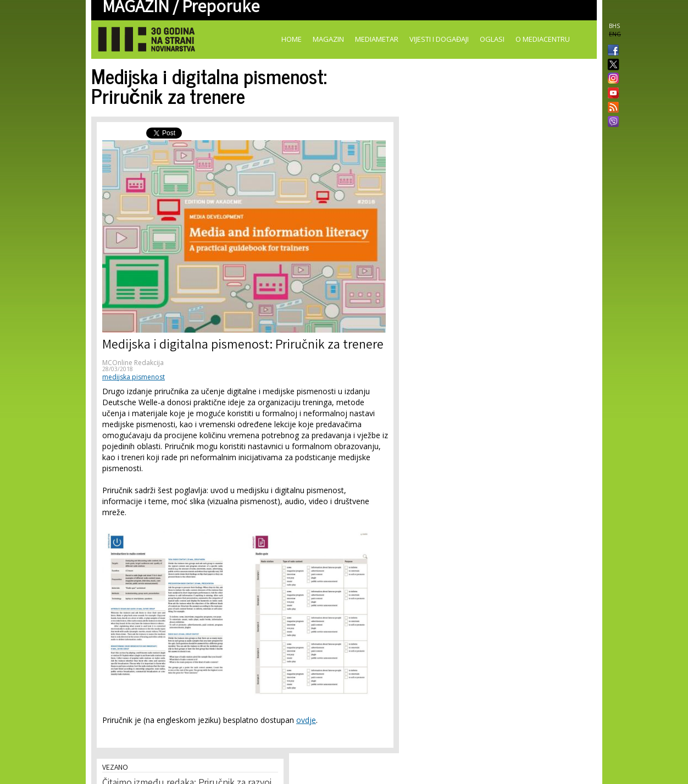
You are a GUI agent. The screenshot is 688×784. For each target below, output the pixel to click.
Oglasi (492, 39)
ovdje (306, 720)
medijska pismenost (134, 377)
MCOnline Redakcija (133, 363)
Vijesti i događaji (439, 39)
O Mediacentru (543, 39)
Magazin (328, 39)
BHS (614, 26)
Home (292, 39)
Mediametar (377, 39)
